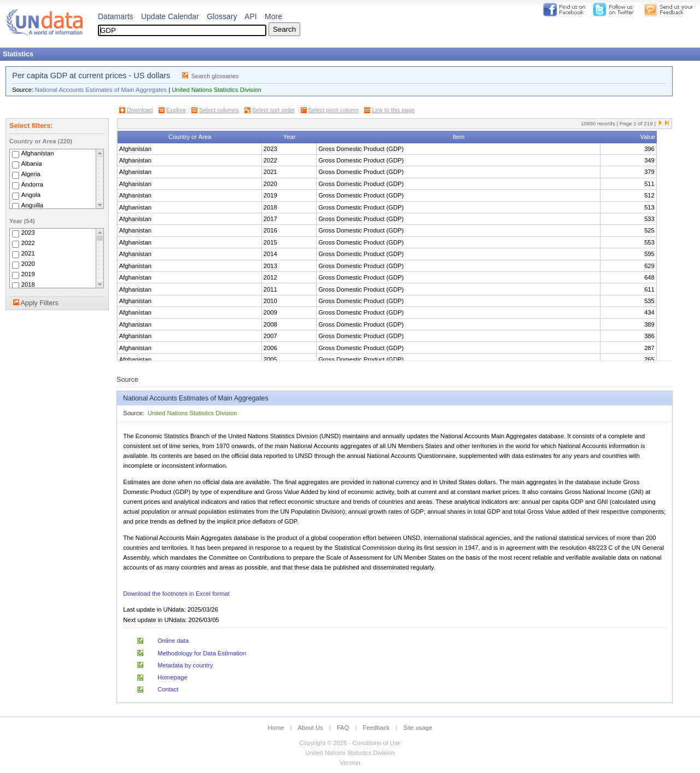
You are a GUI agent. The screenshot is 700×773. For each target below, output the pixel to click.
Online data (173, 641)
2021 (28, 253)
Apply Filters (39, 303)
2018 (28, 284)
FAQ (343, 728)
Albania (32, 164)
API (251, 16)
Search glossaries (215, 76)
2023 (28, 233)
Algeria (31, 174)
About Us (311, 728)
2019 (28, 274)
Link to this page (393, 110)
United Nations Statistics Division (217, 90)
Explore (176, 110)
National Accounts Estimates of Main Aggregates (101, 90)
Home (276, 728)
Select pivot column (334, 110)
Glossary (222, 16)
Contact (168, 689)
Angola (31, 195)
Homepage (173, 677)
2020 (28, 264)
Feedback (376, 728)
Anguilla (32, 205)
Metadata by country (185, 665)
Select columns (219, 110)
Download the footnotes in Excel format (176, 594)
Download (140, 110)
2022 (28, 243)
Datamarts (116, 16)
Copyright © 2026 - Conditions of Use (350, 743)
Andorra (32, 184)
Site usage (418, 728)
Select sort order (273, 110)
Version (350, 763)
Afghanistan (38, 153)
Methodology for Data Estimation (202, 653)
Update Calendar (170, 16)
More (273, 16)
